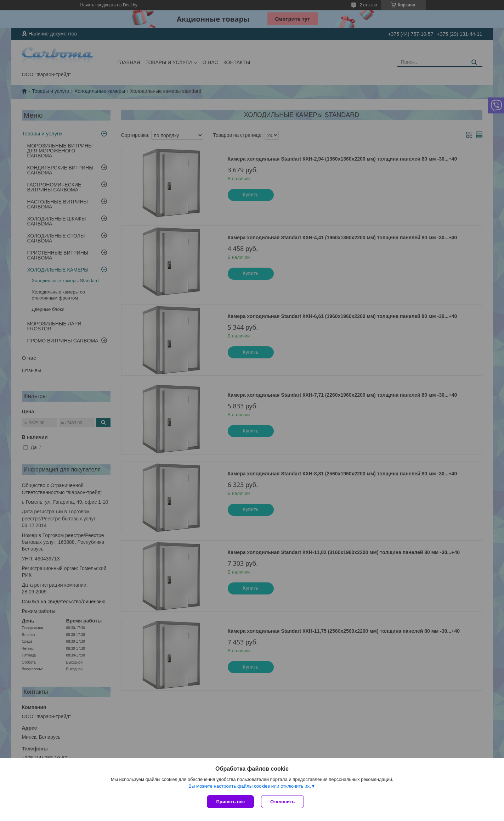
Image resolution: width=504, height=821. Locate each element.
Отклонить (282, 802)
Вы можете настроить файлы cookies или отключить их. (250, 786)
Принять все (230, 802)
